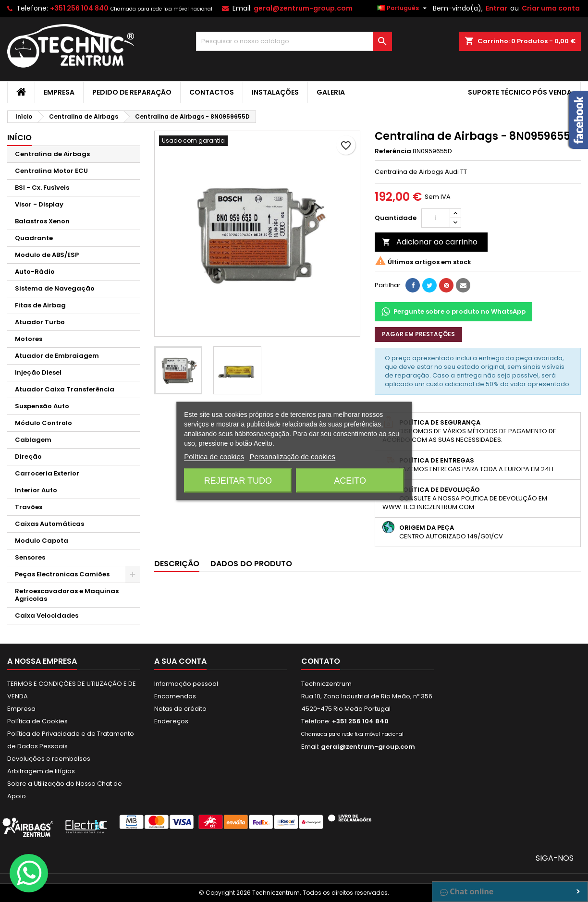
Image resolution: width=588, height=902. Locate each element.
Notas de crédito (180, 709)
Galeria (331, 92)
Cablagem (33, 440)
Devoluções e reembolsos (49, 759)
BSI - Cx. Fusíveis (42, 188)
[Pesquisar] (294, 41)
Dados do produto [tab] (251, 564)
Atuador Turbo (40, 322)
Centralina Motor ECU (51, 171)
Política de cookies (214, 457)
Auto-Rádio (35, 272)
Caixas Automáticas (49, 524)
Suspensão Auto (42, 406)
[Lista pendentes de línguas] (403, 8)
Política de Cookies (37, 721)
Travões (29, 507)
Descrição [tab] (177, 564)
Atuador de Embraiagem (57, 356)
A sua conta (180, 661)
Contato (321, 661)
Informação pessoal (186, 684)
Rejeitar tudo (238, 481)
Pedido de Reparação (132, 92)
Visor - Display (39, 204)
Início (19, 138)
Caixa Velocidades (47, 616)
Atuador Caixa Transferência (65, 389)
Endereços (171, 721)
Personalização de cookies (292, 457)
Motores (29, 339)
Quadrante (34, 238)
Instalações (275, 92)
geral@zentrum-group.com (303, 8)
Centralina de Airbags (52, 154)
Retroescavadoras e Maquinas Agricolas (67, 595)
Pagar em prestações (418, 334)
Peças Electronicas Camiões (62, 574)
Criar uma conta (551, 8)
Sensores (30, 557)
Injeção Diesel (38, 372)
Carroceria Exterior (47, 473)
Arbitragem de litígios (41, 771)
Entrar (496, 8)
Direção (28, 457)
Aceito (350, 481)
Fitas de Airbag (40, 305)
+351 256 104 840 (79, 8)
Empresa (59, 92)
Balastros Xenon (42, 221)
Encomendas (175, 696)
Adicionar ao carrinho (430, 242)
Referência (393, 151)
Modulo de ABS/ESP (47, 255)
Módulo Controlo (43, 423)
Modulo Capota (42, 541)
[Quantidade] (436, 218)
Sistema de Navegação (55, 288)
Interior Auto (36, 490)
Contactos (212, 92)
